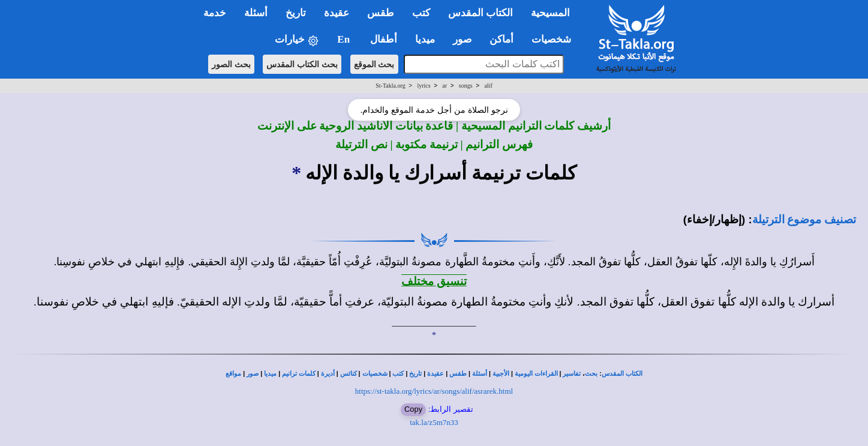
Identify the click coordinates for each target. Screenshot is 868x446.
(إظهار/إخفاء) (714, 219)
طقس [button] (381, 13)
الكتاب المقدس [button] (480, 13)
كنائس (349, 374)
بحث (591, 374)
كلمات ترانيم (299, 374)
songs (466, 86)
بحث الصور (231, 64)
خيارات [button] (297, 40)
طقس (458, 374)
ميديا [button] (425, 39)
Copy (413, 409)
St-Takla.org (390, 86)
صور (253, 374)
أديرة (328, 374)
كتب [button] (421, 13)
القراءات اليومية (536, 374)
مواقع (233, 374)
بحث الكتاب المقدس (302, 64)
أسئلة (480, 374)
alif (488, 86)
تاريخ (415, 374)
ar (444, 86)
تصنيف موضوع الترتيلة (804, 219)
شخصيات (375, 374)
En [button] (345, 39)
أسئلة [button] (256, 13)
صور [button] (462, 39)
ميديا (270, 374)
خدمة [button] (215, 13)
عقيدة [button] (337, 13)
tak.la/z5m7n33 (434, 422)
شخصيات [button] (555, 39)
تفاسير (572, 374)
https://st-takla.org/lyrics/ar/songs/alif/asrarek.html (434, 391)
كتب (398, 374)
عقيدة (435, 374)
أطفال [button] (384, 39)
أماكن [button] (501, 39)
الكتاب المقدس (622, 374)
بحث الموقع (374, 64)
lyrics (424, 86)
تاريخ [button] (296, 13)
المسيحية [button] (550, 13)
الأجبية (501, 374)
